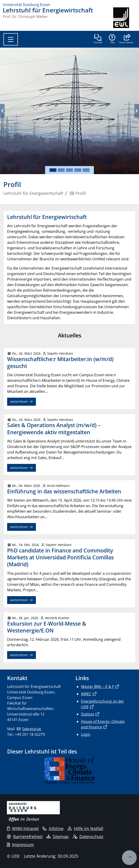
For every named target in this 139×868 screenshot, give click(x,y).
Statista (88, 714)
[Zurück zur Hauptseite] (125, 18)
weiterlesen (22, 401)
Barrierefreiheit (25, 836)
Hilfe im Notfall (85, 828)
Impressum (20, 845)
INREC (86, 694)
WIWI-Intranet (23, 828)
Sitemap (58, 836)
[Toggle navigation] (11, 39)
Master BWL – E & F (97, 687)
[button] (126, 39)
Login (86, 734)
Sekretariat (32, 729)
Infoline (53, 828)
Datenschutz (88, 836)
